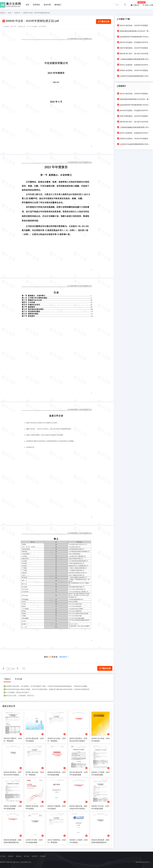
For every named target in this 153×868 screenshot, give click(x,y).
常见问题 (19, 679)
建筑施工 (58, 5)
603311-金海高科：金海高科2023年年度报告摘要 (134, 65)
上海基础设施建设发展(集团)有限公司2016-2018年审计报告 (134, 59)
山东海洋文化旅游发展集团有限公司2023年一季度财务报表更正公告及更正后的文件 (134, 76)
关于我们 (3, 856)
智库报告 (36, 5)
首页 (27, 5)
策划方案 (47, 5)
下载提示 (7, 679)
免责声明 (35, 856)
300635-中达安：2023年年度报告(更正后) (37, 13)
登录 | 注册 (148, 5)
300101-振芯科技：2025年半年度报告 (133, 25)
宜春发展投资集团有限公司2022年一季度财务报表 (134, 31)
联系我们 (11, 856)
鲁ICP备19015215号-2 (143, 862)
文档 (9, 13)
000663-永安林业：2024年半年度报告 (133, 70)
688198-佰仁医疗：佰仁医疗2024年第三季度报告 (134, 53)
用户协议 (27, 856)
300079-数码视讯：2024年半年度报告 (133, 48)
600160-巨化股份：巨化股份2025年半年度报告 (134, 42)
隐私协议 (19, 856)
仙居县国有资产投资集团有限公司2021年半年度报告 (134, 37)
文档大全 (17, 13)
